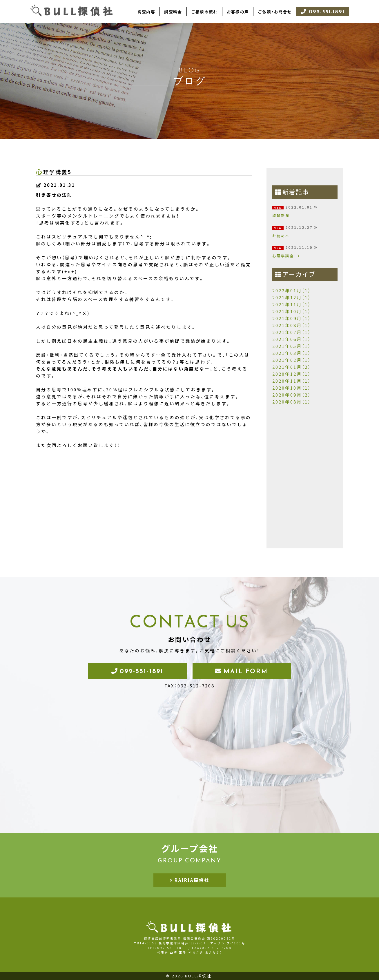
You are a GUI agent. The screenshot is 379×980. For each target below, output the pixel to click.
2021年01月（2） (292, 367)
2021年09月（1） (292, 318)
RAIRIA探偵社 (192, 880)
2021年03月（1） (292, 353)
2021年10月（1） (292, 311)
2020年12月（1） (292, 374)
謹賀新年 (281, 216)
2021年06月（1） (292, 339)
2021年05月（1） (292, 346)
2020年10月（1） (292, 388)
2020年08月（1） (292, 402)
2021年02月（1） (292, 360)
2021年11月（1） (292, 304)
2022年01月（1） (292, 291)
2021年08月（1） (292, 325)
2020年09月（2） (292, 395)
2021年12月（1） (292, 298)
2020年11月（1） (292, 381)
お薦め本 (281, 236)
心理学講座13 (286, 256)
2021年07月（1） (292, 332)
